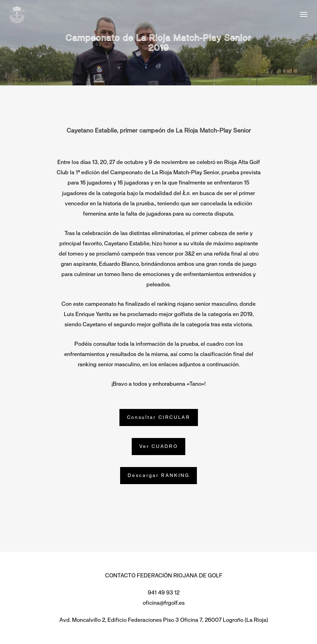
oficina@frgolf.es (164, 603)
